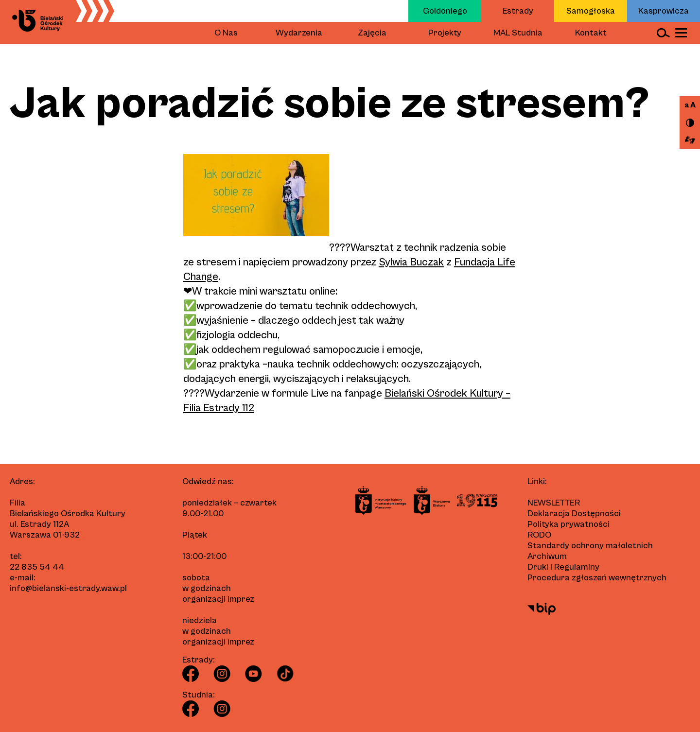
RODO (539, 535)
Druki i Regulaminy (563, 567)
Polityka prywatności (569, 524)
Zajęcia (372, 33)
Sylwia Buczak (411, 262)
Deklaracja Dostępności (574, 514)
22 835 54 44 (37, 567)
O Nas (226, 33)
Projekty (445, 33)
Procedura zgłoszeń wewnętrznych (597, 578)
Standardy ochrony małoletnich (590, 546)
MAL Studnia (518, 33)
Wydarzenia (299, 33)
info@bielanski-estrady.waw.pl (68, 588)
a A (690, 105)
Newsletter (554, 503)
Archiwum (547, 556)
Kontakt (591, 33)
